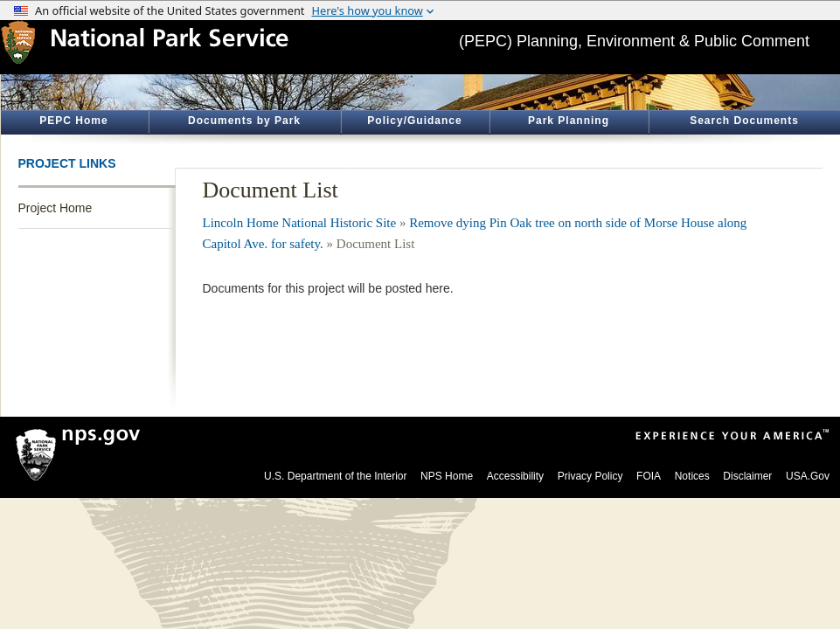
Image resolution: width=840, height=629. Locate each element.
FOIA (649, 476)
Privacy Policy (590, 476)
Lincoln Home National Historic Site (300, 223)
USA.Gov (808, 476)
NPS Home (447, 476)
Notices (692, 476)
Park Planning (569, 121)
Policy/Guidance (414, 121)
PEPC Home (73, 121)
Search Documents (744, 121)
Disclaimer (747, 476)
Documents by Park (244, 121)
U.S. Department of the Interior (335, 476)
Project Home (56, 208)
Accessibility (515, 476)
